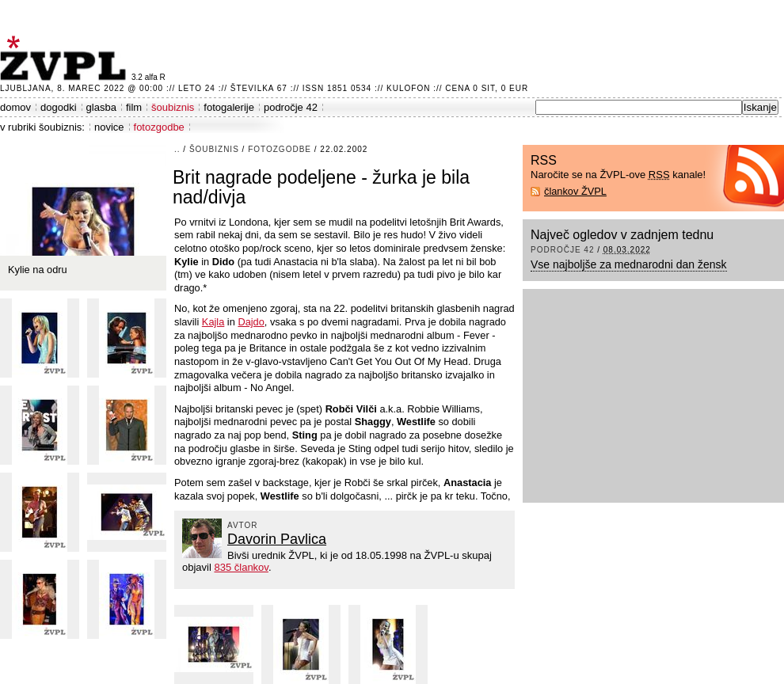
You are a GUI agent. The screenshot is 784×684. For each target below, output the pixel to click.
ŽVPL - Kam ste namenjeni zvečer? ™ (66, 58)
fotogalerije (229, 107)
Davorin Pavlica (277, 539)
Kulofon (408, 88)
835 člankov (241, 567)
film (134, 107)
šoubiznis (173, 107)
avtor (243, 525)
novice (109, 127)
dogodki (59, 107)
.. (177, 149)
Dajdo (251, 322)
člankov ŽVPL (575, 191)
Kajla (213, 322)
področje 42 (291, 107)
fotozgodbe (159, 127)
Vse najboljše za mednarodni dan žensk (629, 264)
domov (15, 107)
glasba (101, 107)
